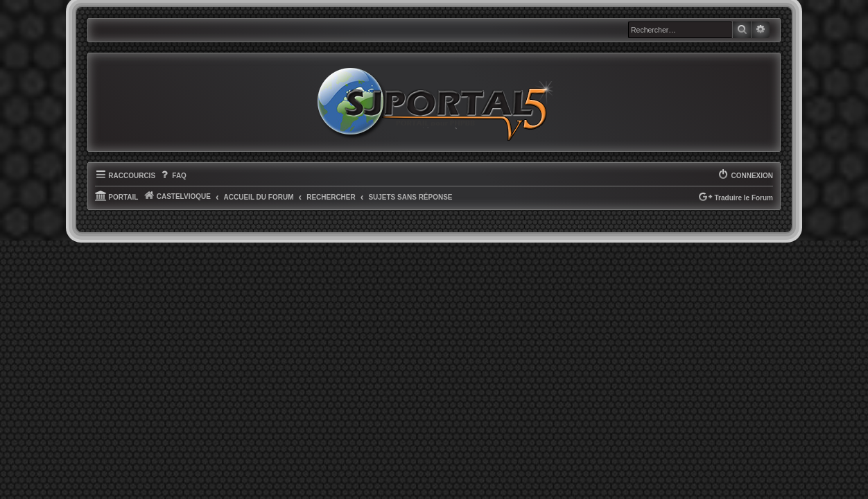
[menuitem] (173, 195)
